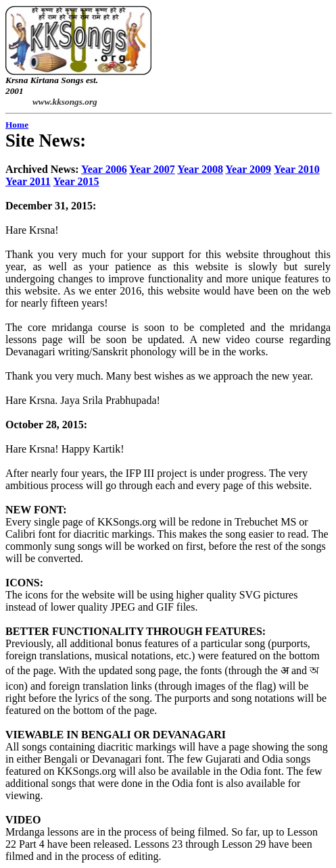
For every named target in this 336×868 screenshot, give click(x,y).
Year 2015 (76, 181)
